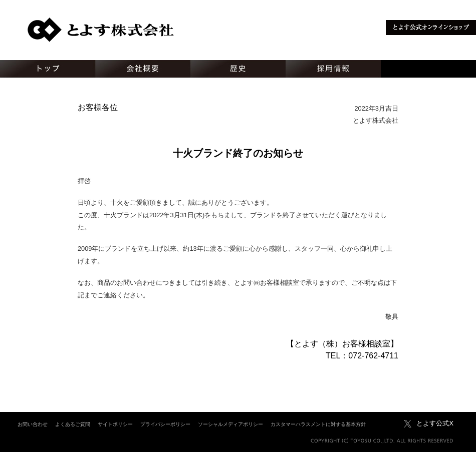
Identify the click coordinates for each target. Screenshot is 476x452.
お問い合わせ (33, 424)
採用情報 (333, 69)
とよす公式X (435, 423)
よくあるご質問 (73, 424)
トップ (48, 69)
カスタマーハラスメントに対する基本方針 (318, 424)
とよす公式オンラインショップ (431, 28)
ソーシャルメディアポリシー (230, 424)
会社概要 (143, 69)
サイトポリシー (115, 424)
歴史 (238, 69)
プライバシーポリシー (165, 424)
